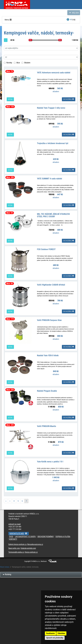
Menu (9, 20)
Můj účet (74, 13)
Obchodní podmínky (46, 536)
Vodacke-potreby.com (28, 547)
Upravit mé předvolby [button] (55, 638)
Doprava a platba (63, 536)
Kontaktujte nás (19, 533)
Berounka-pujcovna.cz (35, 543)
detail (10, 99)
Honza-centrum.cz (31, 551)
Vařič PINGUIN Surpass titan (49, 319)
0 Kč (71, 20)
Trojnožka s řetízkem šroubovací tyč (53, 143)
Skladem (26, 63)
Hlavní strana (5, 566)
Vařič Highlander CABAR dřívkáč (51, 284)
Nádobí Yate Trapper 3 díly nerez (51, 108)
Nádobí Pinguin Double (47, 390)
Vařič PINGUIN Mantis (47, 425)
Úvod (11, 536)
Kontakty (13, 538)
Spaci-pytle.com (14, 547)
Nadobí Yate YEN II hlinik (48, 355)
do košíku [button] (69, 99)
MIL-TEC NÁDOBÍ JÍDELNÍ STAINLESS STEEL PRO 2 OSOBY (53, 215)
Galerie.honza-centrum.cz (17, 543)
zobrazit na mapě (15, 523)
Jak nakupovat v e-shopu (25, 536)
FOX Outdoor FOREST (46, 249)
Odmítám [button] (61, 633)
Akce (17, 63)
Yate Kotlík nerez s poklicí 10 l (50, 461)
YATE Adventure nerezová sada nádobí (54, 72)
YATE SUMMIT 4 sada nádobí (50, 178)
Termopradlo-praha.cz (16, 551)
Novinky (8, 63)
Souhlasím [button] (50, 633)
